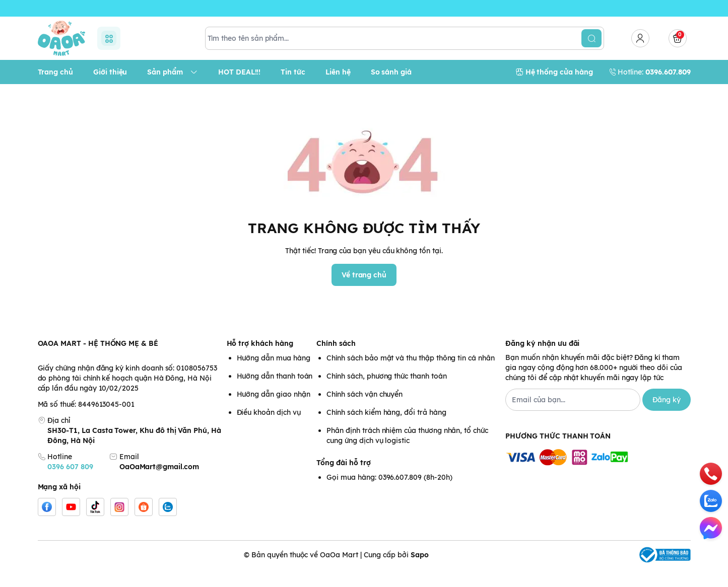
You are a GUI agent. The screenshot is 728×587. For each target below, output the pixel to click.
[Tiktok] (95, 525)
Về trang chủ (364, 293)
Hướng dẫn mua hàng (274, 376)
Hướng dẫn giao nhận (274, 412)
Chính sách (336, 361)
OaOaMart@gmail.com (159, 485)
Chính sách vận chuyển (365, 412)
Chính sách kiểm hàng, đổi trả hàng (386, 430)
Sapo (420, 573)
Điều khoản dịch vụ (269, 430)
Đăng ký (667, 418)
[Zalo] (168, 525)
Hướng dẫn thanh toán (275, 394)
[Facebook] (47, 525)
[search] (591, 56)
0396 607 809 (70, 485)
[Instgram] (119, 525)
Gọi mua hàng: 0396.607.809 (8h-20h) (389, 495)
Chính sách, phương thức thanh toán (386, 394)
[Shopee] (144, 525)
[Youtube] (71, 525)
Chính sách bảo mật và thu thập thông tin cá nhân (410, 376)
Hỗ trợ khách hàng (260, 361)
